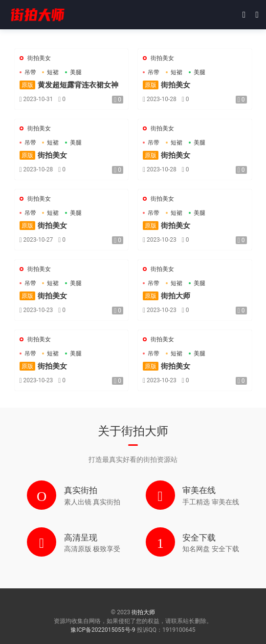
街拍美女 (39, 58)
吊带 (30, 72)
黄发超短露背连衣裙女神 (69, 85)
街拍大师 (37, 15)
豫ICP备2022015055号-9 (103, 630)
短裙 (53, 72)
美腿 (76, 72)
